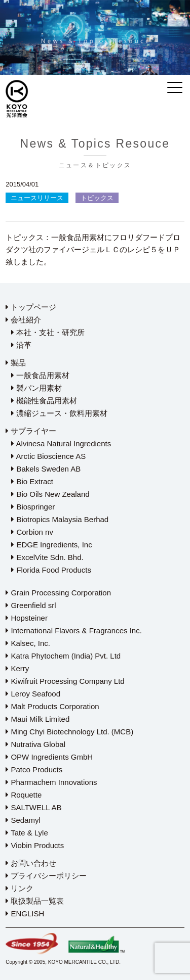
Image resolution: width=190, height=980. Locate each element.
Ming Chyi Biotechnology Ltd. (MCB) (69, 732)
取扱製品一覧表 (35, 901)
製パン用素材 (36, 388)
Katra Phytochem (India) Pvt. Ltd (63, 656)
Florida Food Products (51, 570)
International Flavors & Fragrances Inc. (74, 631)
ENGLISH (25, 914)
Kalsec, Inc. (28, 643)
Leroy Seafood (33, 694)
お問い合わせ (31, 863)
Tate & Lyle (27, 833)
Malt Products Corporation (52, 706)
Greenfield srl (31, 605)
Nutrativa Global (35, 744)
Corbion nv (32, 532)
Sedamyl (23, 820)
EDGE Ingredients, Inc (51, 545)
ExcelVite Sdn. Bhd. (47, 557)
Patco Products (34, 769)
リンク (20, 888)
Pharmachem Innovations (51, 782)
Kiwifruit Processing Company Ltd (65, 681)
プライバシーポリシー (46, 876)
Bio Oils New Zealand (50, 494)
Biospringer (33, 507)
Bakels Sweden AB (46, 469)
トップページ (31, 307)
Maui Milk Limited (37, 719)
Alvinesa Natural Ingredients (61, 444)
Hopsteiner (27, 618)
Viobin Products (35, 845)
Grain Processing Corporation (58, 593)
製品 (16, 363)
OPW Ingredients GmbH (49, 757)
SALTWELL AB (33, 807)
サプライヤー (31, 431)
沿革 (21, 345)
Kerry (17, 668)
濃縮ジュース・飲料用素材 (59, 413)
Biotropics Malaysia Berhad (60, 519)
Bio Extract (32, 481)
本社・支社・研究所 (48, 332)
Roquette (24, 795)
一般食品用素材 (40, 375)
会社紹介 (23, 320)
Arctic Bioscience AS (48, 456)
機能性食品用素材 (44, 401)
